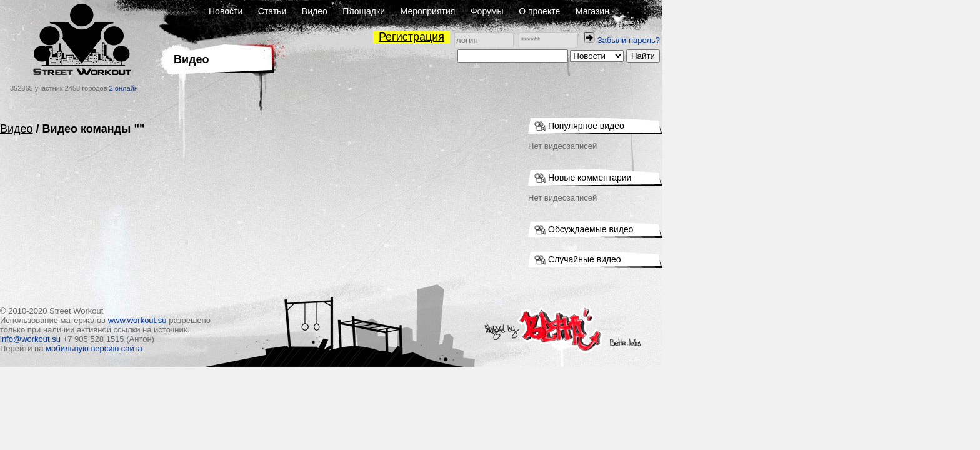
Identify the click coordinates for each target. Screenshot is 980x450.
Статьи (431, 11)
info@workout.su (189, 339)
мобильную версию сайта (253, 348)
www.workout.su (296, 320)
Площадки (522, 11)
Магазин (751, 11)
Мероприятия (587, 11)
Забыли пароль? (787, 40)
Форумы (646, 11)
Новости (384, 11)
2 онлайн (282, 88)
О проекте (698, 11)
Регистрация (570, 37)
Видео (473, 11)
